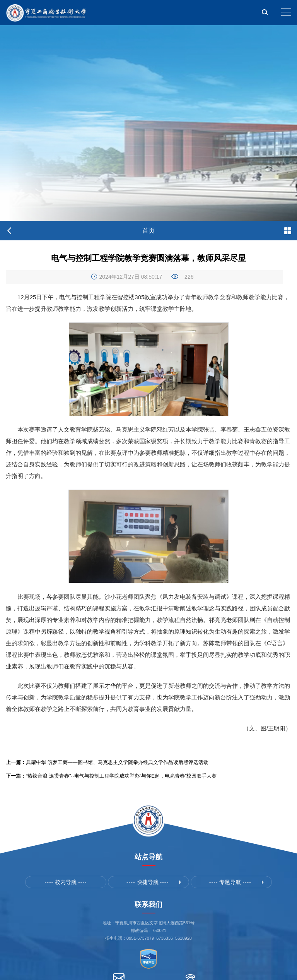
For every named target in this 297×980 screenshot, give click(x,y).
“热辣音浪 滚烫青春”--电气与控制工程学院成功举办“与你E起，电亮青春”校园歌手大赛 (111, 776)
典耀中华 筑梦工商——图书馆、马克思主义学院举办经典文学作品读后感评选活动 (107, 762)
